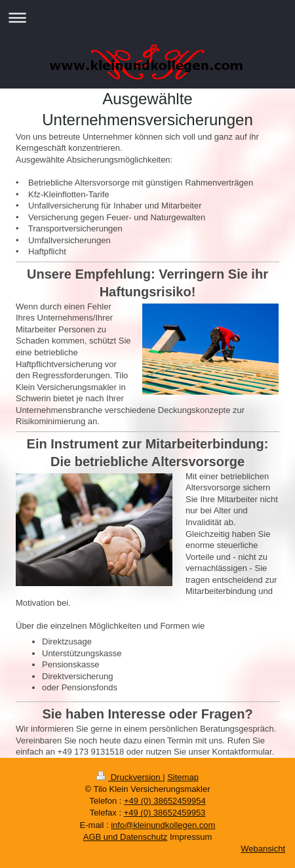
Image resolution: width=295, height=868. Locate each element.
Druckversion (129, 777)
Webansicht (263, 849)
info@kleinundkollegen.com (163, 825)
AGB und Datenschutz (126, 837)
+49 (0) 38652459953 (165, 813)
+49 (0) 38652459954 (165, 801)
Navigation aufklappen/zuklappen (147, 17)
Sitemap (183, 777)
